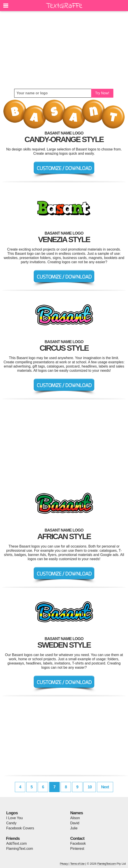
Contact (77, 838)
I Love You (15, 818)
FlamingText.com (20, 849)
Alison (75, 818)
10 (90, 787)
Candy (11, 823)
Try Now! (102, 93)
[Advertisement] (64, 50)
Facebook (78, 843)
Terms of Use (77, 864)
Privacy (64, 864)
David (75, 823)
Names (77, 813)
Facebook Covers (20, 828)
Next (105, 787)
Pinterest (77, 849)
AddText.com (16, 843)
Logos (12, 813)
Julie (74, 828)
